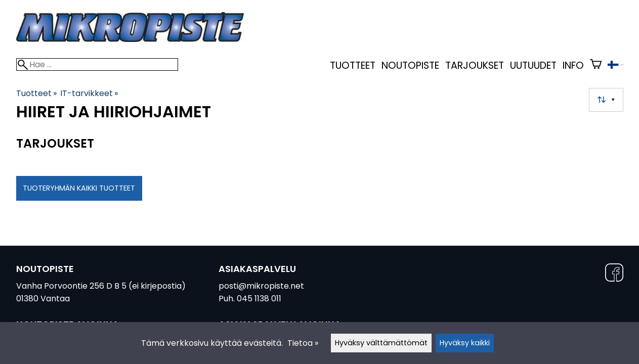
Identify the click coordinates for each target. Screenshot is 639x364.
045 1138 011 (259, 299)
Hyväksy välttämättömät (381, 343)
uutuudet (533, 65)
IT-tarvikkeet (89, 93)
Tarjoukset (475, 65)
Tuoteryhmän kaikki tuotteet (79, 188)
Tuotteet (353, 65)
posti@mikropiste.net (261, 286)
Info (573, 65)
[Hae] (97, 64)
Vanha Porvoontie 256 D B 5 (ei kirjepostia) (101, 286)
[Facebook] (614, 274)
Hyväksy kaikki (465, 343)
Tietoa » (303, 343)
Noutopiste (410, 65)
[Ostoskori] (596, 65)
